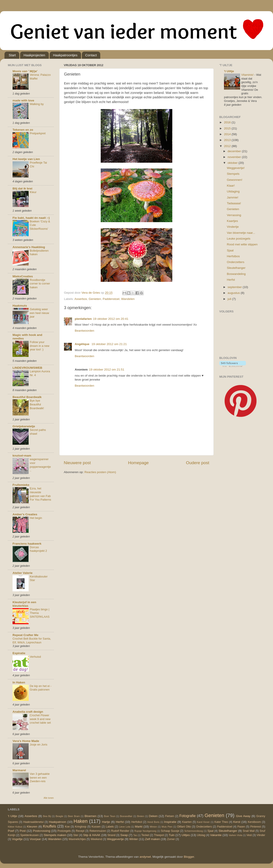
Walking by (37, 104)
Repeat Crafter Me (26, 635)
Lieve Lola (125, 827)
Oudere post (198, 463)
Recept (80, 831)
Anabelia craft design (28, 712)
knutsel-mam (22, 456)
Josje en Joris (38, 745)
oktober (233, 163)
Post (23, 831)
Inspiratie (170, 822)
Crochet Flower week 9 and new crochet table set (40, 719)
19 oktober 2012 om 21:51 (107, 370)
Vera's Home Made (26, 741)
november (235, 157)
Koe (67, 827)
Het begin (36, 518)
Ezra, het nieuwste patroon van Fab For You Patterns (40, 494)
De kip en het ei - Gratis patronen (41, 688)
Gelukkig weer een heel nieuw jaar (39, 313)
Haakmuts (20, 306)
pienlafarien (83, 319)
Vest (249, 835)
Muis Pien (167, 827)
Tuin (172, 835)
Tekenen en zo (23, 130)
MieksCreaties (23, 276)
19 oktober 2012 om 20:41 (111, 319)
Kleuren (32, 827)
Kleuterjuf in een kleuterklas (24, 604)
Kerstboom (254, 822)
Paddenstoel (111, 299)
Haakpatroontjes (65, 55)
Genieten (95, 299)
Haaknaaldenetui (33, 822)
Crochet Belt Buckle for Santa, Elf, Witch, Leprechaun (32, 640)
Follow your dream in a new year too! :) (40, 346)
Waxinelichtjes (77, 839)
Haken (81, 821)
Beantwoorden (84, 331)
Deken (153, 816)
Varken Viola (235, 835)
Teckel (145, 835)
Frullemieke (21, 485)
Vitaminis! (248, 75)
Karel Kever (203, 822)
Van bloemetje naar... (241, 233)
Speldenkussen (30, 835)
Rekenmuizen (98, 831)
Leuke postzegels (239, 239)
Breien (141, 816)
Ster (76, 835)
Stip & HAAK (92, 835)
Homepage (138, 463)
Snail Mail (249, 831)
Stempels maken (55, 835)
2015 (228, 128)
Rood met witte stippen (242, 244)
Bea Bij (47, 816)
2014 (228, 134)
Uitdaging (233, 191)
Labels (110, 827)
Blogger (189, 857)
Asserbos (81, 299)
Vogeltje (17, 839)
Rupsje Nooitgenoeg (145, 831)
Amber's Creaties (25, 514)
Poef (11, 831)
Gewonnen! (235, 180)
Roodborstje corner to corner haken (40, 284)
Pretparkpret (38, 133)
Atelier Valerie (22, 573)
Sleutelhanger (236, 268)
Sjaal (230, 250)
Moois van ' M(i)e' (25, 71)
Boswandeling (236, 274)
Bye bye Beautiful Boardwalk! (37, 404)
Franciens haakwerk (27, 544)
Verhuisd (35, 657)
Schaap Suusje (170, 831)
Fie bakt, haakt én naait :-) (31, 218)
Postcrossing (42, 831)
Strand (111, 835)
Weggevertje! (236, 168)
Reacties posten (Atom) (100, 472)
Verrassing (234, 215)
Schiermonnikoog (193, 831)
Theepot (159, 835)
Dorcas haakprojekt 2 (38, 549)
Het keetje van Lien (26, 159)
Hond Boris (153, 822)
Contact (91, 55)
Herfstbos (233, 256)
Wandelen (128, 299)
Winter (134, 839)
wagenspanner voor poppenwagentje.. (40, 465)
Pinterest (256, 827)
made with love (23, 100)
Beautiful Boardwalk (27, 397)
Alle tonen (49, 798)
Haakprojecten (34, 55)
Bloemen (91, 816)
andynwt (145, 857)
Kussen (96, 827)
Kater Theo (221, 822)
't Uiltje (229, 71)
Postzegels (64, 831)
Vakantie (216, 835)
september (235, 287)
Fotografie (187, 816)
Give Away (243, 816)
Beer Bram (74, 816)
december (235, 151)
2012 (228, 146)
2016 (228, 122)
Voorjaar (35, 839)
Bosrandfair (126, 816)
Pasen (241, 827)
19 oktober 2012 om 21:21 (109, 344)
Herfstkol (137, 822)
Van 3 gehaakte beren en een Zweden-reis (40, 777)
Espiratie (19, 653)
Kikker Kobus (15, 827)
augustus (234, 293)
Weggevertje (115, 839)
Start (12, 55)
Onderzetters (236, 262)
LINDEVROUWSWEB (27, 368)
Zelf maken (152, 839)
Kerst (237, 822)
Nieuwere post (77, 463)
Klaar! (231, 186)
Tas (135, 835)
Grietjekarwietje (24, 426)
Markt (139, 827)
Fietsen (170, 816)
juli (230, 299)
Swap (124, 835)
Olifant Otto (184, 827)
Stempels (233, 174)
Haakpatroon (57, 822)
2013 (228, 140)
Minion (154, 827)
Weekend (96, 839)
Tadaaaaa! (234, 203)
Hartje (106, 822)
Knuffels (49, 826)
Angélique (82, 344)
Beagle (60, 816)
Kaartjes (232, 221)
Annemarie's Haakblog (29, 247)
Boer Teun (110, 816)
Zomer (171, 839)
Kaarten (187, 822)
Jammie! (233, 197)
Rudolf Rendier (120, 831)
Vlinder (261, 835)
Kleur (33, 192)
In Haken (19, 682)
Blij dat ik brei (22, 189)
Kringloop (81, 827)
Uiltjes (186, 835)
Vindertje (233, 227)
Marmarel (19, 770)
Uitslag (201, 835)
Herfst (231, 280)
